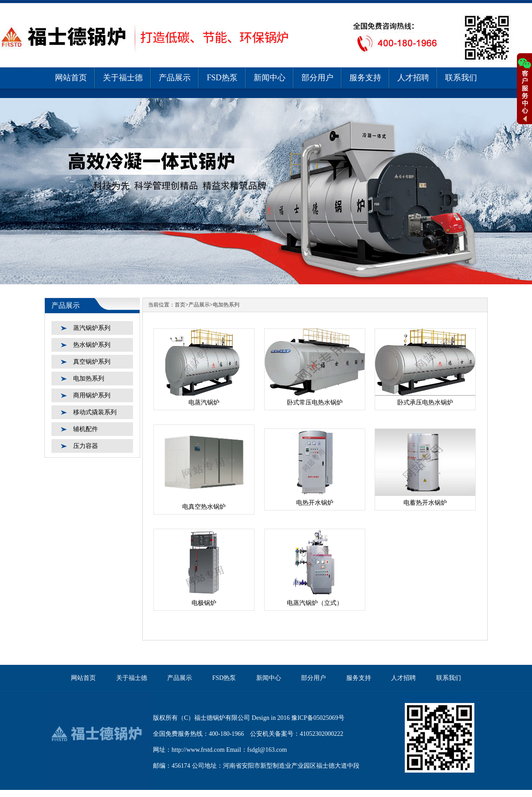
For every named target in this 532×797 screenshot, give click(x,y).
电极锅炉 (204, 603)
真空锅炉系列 (92, 362)
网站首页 (71, 78)
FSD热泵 (222, 78)
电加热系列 (89, 379)
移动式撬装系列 (95, 412)
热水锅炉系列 (92, 345)
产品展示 (175, 78)
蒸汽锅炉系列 (92, 328)
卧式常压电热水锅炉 (315, 402)
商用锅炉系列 (92, 395)
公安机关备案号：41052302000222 (297, 734)
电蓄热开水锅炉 (425, 503)
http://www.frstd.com (198, 750)
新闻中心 (270, 78)
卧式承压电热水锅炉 (425, 402)
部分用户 (317, 78)
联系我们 (461, 78)
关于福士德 (123, 78)
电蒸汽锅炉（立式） (315, 603)
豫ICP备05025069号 (318, 718)
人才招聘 (413, 78)
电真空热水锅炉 (204, 507)
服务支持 (365, 78)
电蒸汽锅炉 (204, 402)
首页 (180, 305)
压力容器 (86, 446)
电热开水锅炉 (315, 503)
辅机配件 (86, 429)
